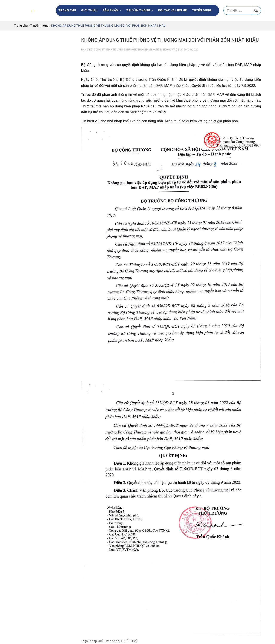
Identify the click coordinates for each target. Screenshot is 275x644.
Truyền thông (140, 10)
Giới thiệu (89, 10)
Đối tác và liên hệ (173, 10)
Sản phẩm (112, 10)
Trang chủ (67, 10)
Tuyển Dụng (202, 10)
